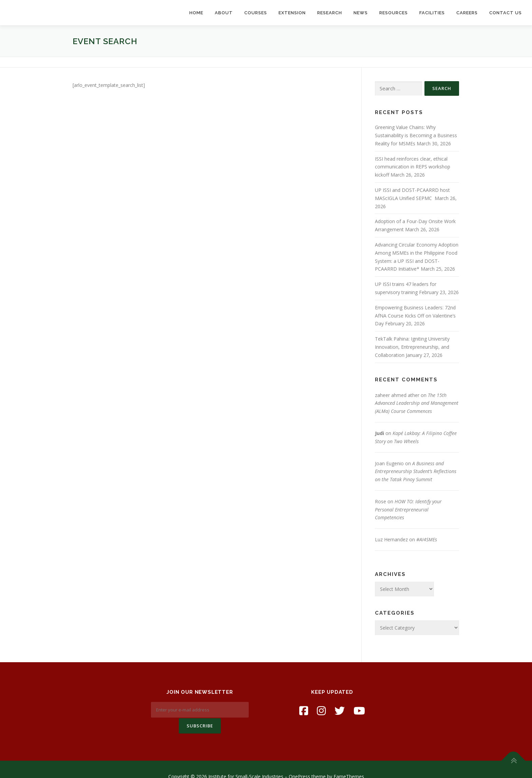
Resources (394, 13)
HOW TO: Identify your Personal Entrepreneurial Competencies (408, 510)
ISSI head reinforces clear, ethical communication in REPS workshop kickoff (413, 167)
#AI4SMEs (427, 539)
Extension (292, 13)
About (224, 13)
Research (330, 13)
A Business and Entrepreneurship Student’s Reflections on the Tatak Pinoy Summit (416, 472)
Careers (467, 13)
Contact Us (506, 13)
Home (196, 13)
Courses (256, 13)
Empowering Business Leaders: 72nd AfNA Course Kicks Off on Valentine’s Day (415, 316)
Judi (379, 433)
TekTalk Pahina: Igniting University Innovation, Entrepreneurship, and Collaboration (412, 347)
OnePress (299, 762)
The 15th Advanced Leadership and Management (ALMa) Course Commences (417, 403)
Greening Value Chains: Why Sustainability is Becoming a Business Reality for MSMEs (416, 135)
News (361, 13)
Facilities (432, 13)
